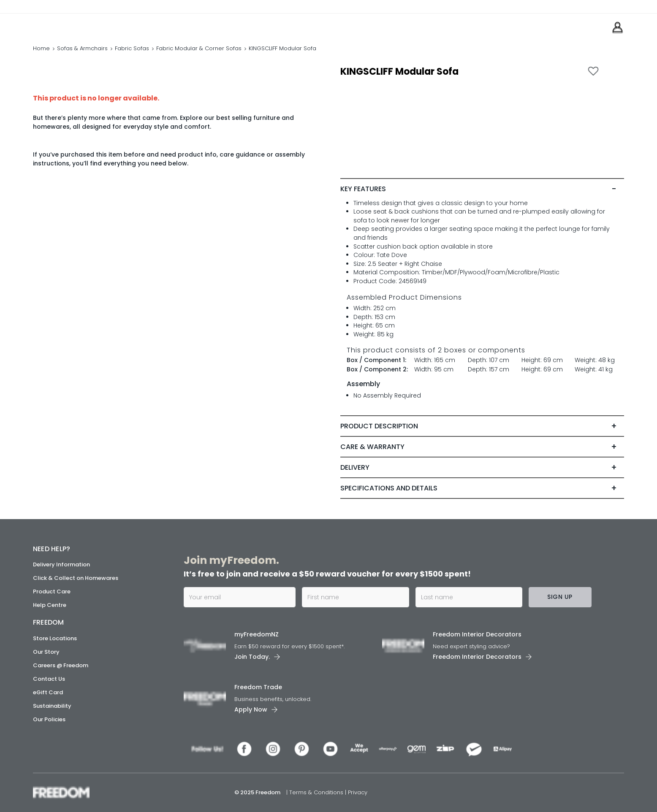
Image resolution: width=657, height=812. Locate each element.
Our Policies (49, 719)
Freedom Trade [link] (258, 687)
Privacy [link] (358, 792)
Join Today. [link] (252, 657)
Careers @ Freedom (61, 665)
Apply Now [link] (251, 709)
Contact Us (49, 679)
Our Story (46, 652)
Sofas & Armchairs (82, 48)
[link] (71, 25)
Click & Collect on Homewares (76, 578)
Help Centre (50, 605)
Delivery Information (61, 564)
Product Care (52, 591)
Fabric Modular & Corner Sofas (199, 48)
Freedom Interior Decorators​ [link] (477, 634)
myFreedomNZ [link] (257, 634)
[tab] (482, 189)
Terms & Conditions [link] (317, 792)
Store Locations (55, 638)
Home (41, 48)
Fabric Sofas (132, 48)
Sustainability (52, 706)
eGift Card (48, 692)
